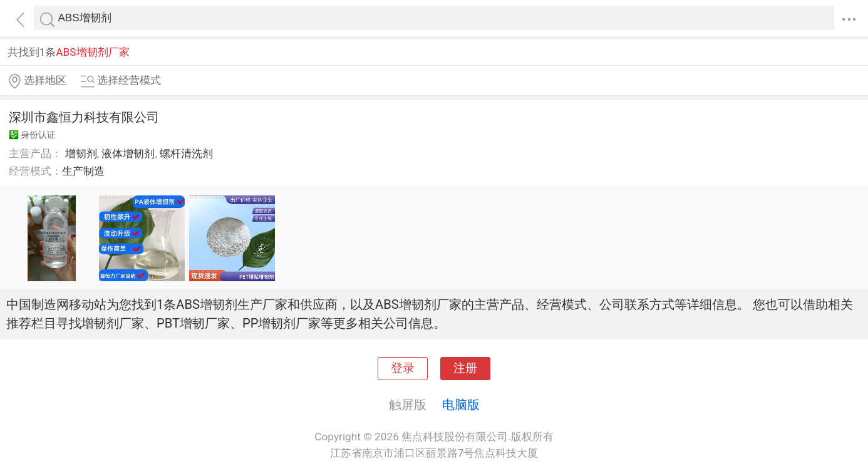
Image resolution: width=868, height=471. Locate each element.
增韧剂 (81, 153)
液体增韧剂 (128, 153)
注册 (465, 368)
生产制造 (83, 171)
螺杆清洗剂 (186, 153)
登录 (403, 368)
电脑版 (461, 405)
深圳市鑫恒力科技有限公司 (84, 117)
